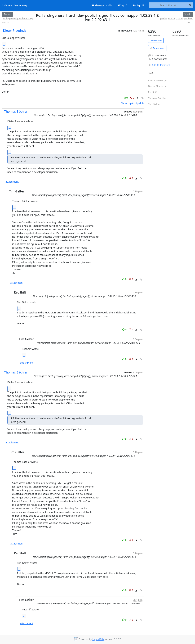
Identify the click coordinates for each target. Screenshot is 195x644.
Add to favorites (159, 65)
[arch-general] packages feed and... (177, 20)
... (4, 44)
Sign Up (139, 5)
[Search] (190, 5)
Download (157, 48)
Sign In (123, 5)
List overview (156, 40)
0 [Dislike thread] (132, 98)
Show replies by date (133, 103)
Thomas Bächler (16, 111)
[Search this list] (168, 5)
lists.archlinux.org (15, 5)
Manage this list (102, 5)
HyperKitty (98, 639)
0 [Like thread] (126, 98)
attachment (12, 182)
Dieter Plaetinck (15, 30)
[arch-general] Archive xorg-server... (18, 20)
